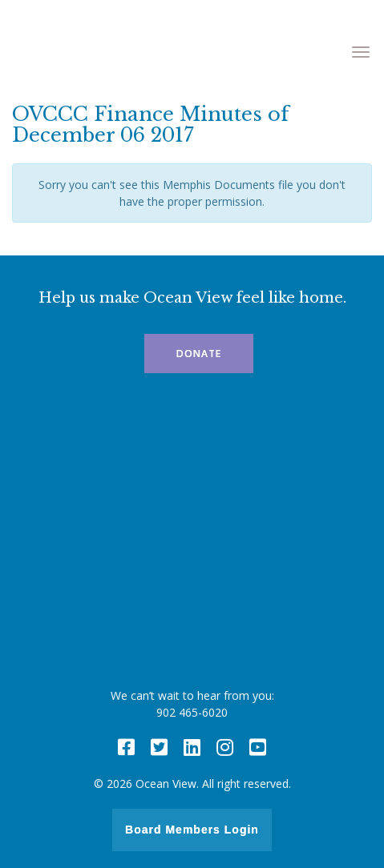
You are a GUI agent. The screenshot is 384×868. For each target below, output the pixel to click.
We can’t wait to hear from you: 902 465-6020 (192, 704)
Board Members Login (192, 830)
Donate (199, 354)
